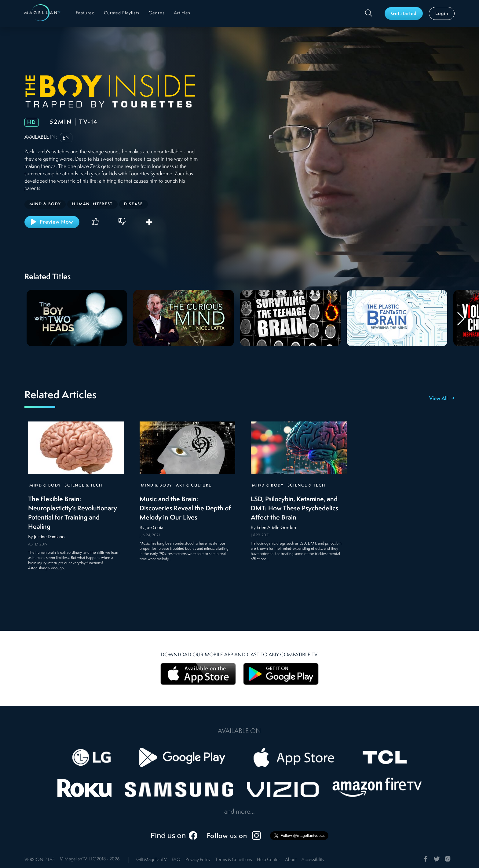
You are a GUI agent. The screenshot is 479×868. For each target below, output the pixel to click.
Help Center (269, 860)
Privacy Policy (198, 860)
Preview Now (52, 222)
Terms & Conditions (234, 860)
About (291, 860)
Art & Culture (194, 485)
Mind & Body (45, 485)
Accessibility (313, 860)
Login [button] (442, 14)
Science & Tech (83, 485)
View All (442, 399)
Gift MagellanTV (152, 860)
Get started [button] (404, 14)
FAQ (176, 860)
